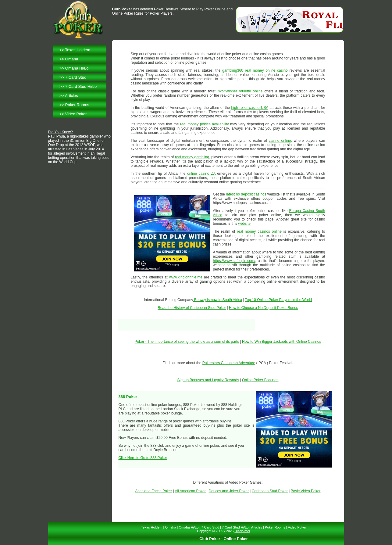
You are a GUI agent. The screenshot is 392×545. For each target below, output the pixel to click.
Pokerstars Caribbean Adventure (229, 363)
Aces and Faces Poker (154, 491)
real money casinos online (259, 231)
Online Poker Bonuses (260, 380)
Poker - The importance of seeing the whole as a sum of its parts (187, 342)
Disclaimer (242, 531)
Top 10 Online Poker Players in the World (278, 300)
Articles (71, 96)
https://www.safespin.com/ (234, 261)
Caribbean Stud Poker (270, 491)
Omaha (72, 59)
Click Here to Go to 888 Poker (143, 458)
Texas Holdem (78, 50)
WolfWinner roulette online (240, 91)
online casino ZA (201, 174)
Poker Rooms (77, 105)
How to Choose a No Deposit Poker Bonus (264, 308)
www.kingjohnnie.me (186, 277)
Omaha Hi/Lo (77, 68)
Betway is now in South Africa (217, 300)
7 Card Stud (76, 77)
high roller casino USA (250, 108)
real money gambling (192, 157)
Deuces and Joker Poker (229, 491)
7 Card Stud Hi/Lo (81, 86)
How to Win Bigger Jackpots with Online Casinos (282, 342)
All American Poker (190, 491)
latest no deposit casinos (246, 194)
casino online (280, 141)
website (244, 224)
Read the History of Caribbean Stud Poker (192, 308)
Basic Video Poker (306, 491)
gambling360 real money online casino (255, 70)
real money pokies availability (205, 124)
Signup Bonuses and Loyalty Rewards (208, 380)
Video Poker (76, 114)
